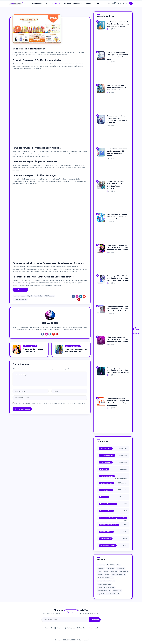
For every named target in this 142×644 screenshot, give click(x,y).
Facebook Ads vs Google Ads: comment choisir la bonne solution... (117, 217)
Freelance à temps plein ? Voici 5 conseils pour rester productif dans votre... (118, 24)
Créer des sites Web (118, 575)
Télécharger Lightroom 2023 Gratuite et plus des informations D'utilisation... (118, 370)
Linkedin (59, 628)
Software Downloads (72, 3)
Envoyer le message (22, 409)
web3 (106, 571)
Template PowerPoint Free (109, 525)
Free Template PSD (104, 590)
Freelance (101, 565)
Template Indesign (106, 511)
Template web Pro (106, 532)
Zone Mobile (93, 628)
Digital (30, 296)
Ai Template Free (106, 490)
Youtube (81, 628)
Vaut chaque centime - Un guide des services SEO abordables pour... (117, 87)
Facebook (48, 628)
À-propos (99, 3)
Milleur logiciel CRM (104, 584)
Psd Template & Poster (108, 546)
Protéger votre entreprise (106, 581)
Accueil (26, 3)
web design (124, 571)
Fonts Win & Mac (106, 539)
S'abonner (95, 620)
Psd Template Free (106, 483)
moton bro (114, 571)
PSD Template (50, 296)
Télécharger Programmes (106, 587)
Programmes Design (20, 299)
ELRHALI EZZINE (71, 640)
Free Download (20, 290)
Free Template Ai (30, 346)
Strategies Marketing (107, 455)
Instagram (70, 628)
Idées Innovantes (106, 448)
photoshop (110, 568)
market (89, 3)
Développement (39, 3)
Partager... (71, 612)
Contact (110, 3)
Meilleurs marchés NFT (105, 578)
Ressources (104, 497)
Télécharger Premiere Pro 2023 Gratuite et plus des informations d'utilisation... (118, 309)
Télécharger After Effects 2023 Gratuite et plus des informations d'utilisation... (118, 278)
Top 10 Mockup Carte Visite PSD (108, 594)
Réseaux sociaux (103, 575)
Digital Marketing (106, 462)
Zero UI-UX (110, 565)
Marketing (101, 568)
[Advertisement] (50, 85)
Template (54, 3)
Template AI (117, 590)
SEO (118, 565)
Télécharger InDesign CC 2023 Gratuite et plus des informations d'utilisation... (118, 247)
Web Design (38, 296)
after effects (121, 568)
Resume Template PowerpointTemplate (113, 518)
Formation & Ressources (108, 504)
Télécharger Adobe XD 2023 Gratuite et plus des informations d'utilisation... (118, 339)
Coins (99, 571)
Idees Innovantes (19, 296)
